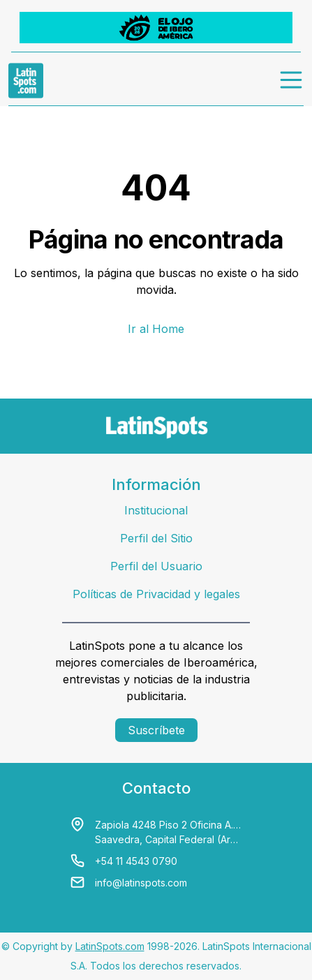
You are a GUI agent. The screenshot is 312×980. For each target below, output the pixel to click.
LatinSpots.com (110, 946)
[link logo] (26, 80)
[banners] (156, 28)
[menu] (292, 80)
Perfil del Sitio (156, 538)
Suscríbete (156, 730)
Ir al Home (156, 329)
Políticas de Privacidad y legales (156, 594)
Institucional (156, 510)
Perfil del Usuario (156, 566)
